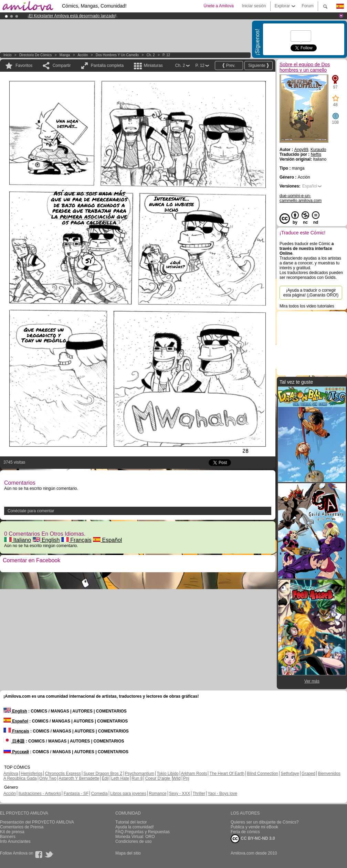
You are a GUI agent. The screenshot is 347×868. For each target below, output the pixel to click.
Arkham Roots (194, 774)
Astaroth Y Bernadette (79, 778)
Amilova (11, 774)
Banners (8, 837)
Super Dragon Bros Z (103, 774)
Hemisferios (31, 774)
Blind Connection (262, 774)
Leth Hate (120, 778)
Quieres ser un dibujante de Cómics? (265, 822)
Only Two (48, 778)
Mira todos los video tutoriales (307, 306)
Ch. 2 (151, 55)
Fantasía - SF (76, 794)
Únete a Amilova (218, 6)
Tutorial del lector (131, 822)
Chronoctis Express (63, 774)
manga (65, 55)
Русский (16, 752)
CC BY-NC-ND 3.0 (253, 839)
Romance (157, 794)
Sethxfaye (290, 774)
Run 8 (137, 778)
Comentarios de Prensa (22, 827)
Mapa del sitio (128, 853)
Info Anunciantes (15, 841)
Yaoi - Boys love (222, 794)
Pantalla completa (107, 65)
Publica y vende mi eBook (254, 827)
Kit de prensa (12, 832)
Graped (308, 774)
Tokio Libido (167, 774)
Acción (83, 55)
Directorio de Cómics (35, 55)
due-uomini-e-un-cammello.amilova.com (301, 198)
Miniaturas (153, 65)
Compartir (62, 65)
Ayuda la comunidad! (135, 827)
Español (107, 540)
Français (76, 540)
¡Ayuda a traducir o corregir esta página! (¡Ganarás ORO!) (311, 293)
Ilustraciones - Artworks (40, 794)
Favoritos (24, 65)
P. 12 (166, 55)
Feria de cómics (245, 832)
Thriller (199, 794)
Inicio (7, 55)
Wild (176, 778)
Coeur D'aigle (158, 778)
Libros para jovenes (128, 794)
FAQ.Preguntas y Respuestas (143, 832)
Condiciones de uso (133, 841)
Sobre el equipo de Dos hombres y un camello (305, 67)
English (46, 540)
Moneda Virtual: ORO (135, 837)
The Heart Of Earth (227, 774)
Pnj (186, 778)
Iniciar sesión (254, 6)
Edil (105, 778)
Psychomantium (140, 774)
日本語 (14, 741)
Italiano (18, 540)
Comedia (99, 794)
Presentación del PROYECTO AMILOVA (37, 822)
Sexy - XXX (180, 794)
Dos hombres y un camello (117, 55)
